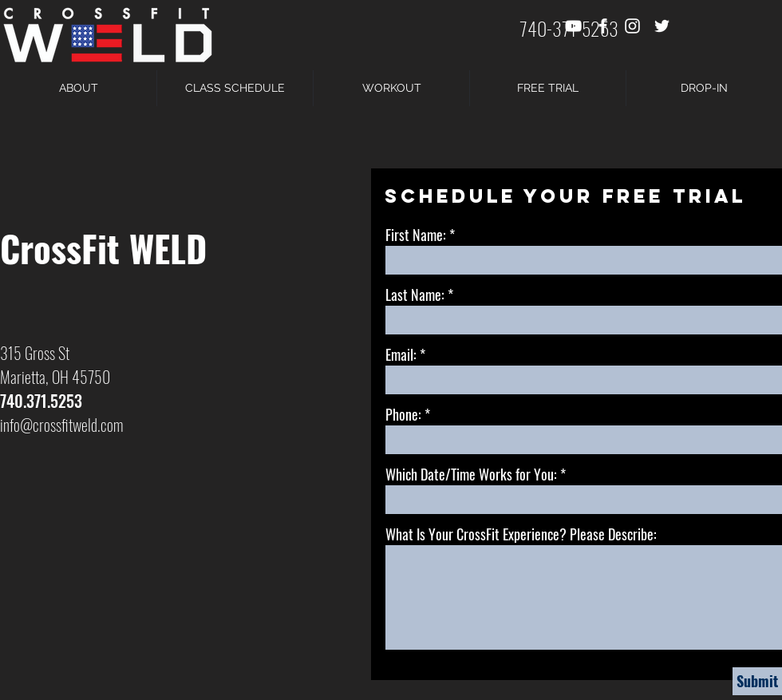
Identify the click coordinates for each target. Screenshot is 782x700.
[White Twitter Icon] (662, 26)
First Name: (416, 235)
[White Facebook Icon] (603, 26)
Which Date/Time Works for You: (471, 474)
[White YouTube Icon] (573, 26)
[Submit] (757, 681)
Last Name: (415, 295)
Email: (401, 354)
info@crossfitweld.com (61, 425)
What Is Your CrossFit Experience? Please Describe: (521, 534)
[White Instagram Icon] (632, 26)
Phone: (403, 414)
